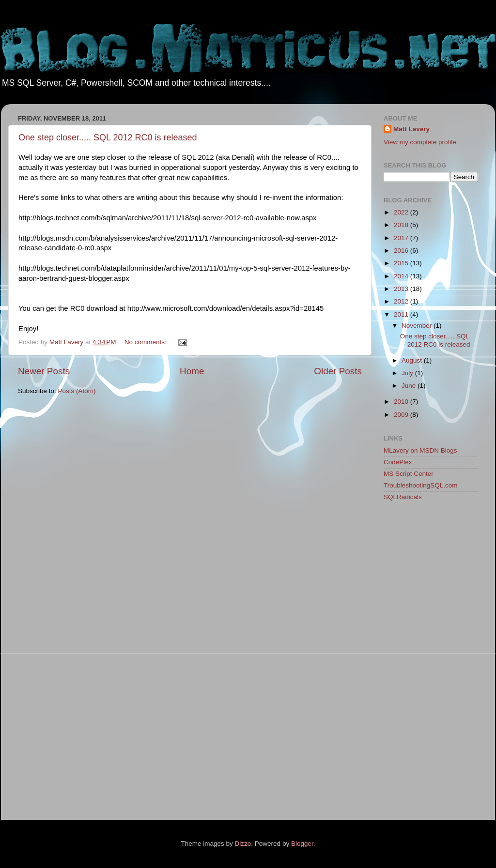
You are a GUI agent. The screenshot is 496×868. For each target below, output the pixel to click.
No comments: (147, 342)
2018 (402, 225)
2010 (402, 402)
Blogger (302, 844)
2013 (402, 289)
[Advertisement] (422, 662)
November (418, 326)
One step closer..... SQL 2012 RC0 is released (108, 137)
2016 (402, 251)
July (408, 373)
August (413, 360)
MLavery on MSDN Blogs (420, 450)
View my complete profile (420, 142)
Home (192, 371)
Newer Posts (44, 371)
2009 (402, 415)
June (410, 386)
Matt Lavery (411, 129)
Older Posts (338, 371)
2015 (402, 263)
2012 (402, 301)
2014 (402, 276)
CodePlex (398, 462)
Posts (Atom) (77, 391)
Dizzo (243, 844)
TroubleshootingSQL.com (421, 485)
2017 (402, 238)
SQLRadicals (403, 497)
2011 (402, 314)
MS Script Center (409, 474)
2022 (402, 212)
